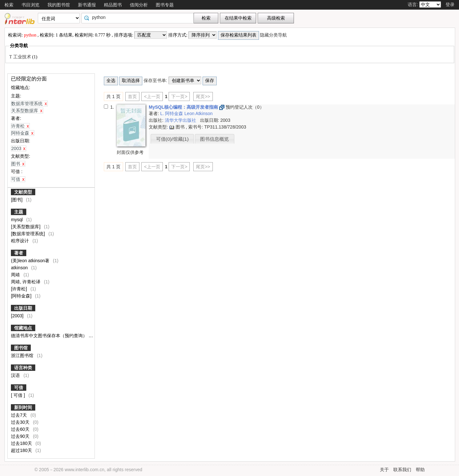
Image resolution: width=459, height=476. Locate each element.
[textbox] (139, 17)
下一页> (179, 96)
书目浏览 (30, 5)
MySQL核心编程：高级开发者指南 (184, 107)
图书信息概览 (214, 139)
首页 (132, 96)
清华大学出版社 (181, 120)
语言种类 (23, 368)
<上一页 (152, 96)
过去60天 (21, 429)
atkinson (20, 268)
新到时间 (23, 407)
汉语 (16, 375)
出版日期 (23, 308)
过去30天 (21, 422)
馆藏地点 (23, 328)
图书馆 (21, 348)
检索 (9, 5)
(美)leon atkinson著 (31, 261)
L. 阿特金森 (172, 113)
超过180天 (22, 450)
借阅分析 (139, 5)
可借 (19, 388)
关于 (384, 470)
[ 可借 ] (22, 395)
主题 (19, 212)
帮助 (420, 470)
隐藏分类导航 (274, 35)
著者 (19, 253)
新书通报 (87, 5)
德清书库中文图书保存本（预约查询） (50, 336)
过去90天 (21, 436)
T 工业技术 (21, 57)
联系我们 (402, 470)
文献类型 (23, 192)
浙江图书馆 (23, 355)
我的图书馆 (59, 5)
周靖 (16, 275)
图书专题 (165, 5)
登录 (450, 4)
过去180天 (22, 443)
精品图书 (113, 5)
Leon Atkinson (198, 113)
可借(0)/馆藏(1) (172, 139)
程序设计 (21, 241)
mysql (17, 220)
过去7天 (20, 415)
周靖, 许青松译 (26, 282)
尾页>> (203, 96)
